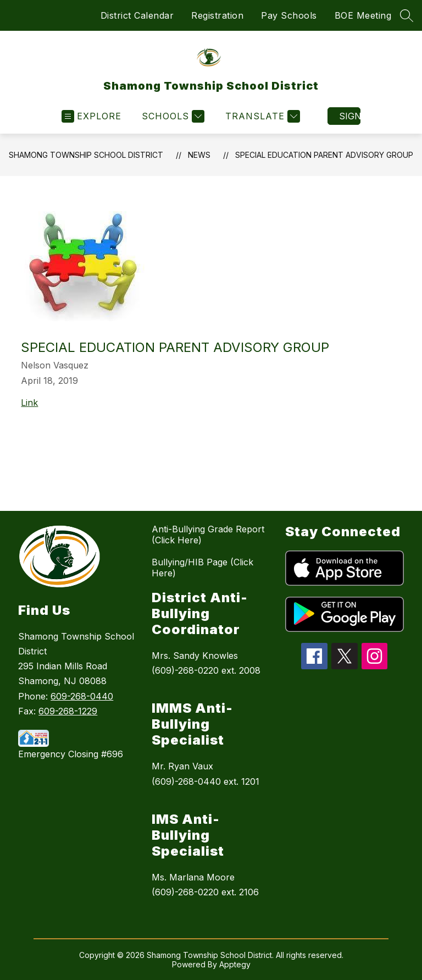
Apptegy (235, 964)
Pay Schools (289, 15)
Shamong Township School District (86, 155)
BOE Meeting (363, 15)
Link (29, 403)
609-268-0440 (82, 696)
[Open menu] (91, 116)
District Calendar (137, 15)
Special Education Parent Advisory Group (324, 155)
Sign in (350, 116)
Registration (217, 15)
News (199, 155)
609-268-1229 (68, 711)
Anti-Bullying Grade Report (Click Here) (208, 535)
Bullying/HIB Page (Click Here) (202, 568)
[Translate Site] (261, 116)
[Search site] (407, 15)
